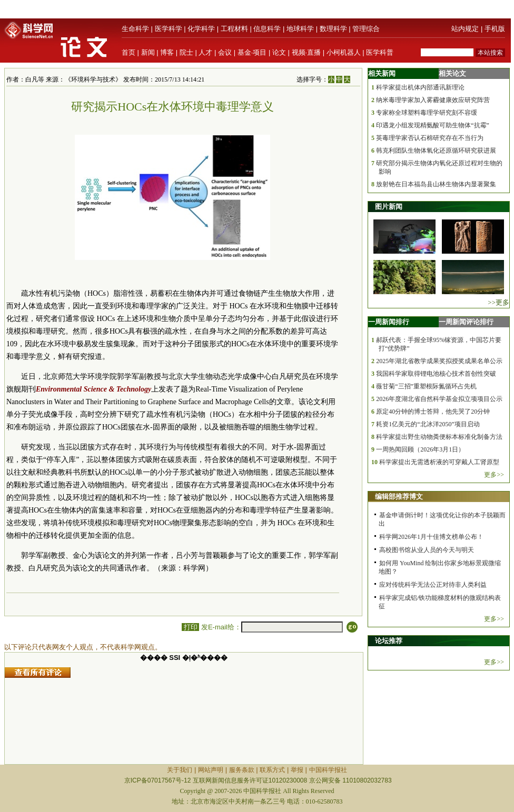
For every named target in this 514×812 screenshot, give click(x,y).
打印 (190, 627)
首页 (128, 52)
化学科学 (201, 29)
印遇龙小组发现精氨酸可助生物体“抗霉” (433, 125)
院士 (186, 52)
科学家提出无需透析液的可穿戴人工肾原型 (439, 462)
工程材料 (234, 29)
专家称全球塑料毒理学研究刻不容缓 (427, 113)
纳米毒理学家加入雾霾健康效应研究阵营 (433, 100)
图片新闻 (389, 207)
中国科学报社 (328, 770)
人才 (205, 52)
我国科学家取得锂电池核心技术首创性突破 (436, 374)
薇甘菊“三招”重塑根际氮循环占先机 (426, 386)
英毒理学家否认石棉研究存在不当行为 (430, 138)
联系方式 (272, 770)
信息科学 (267, 29)
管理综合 (366, 29)
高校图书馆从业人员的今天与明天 (427, 550)
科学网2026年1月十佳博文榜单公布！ (431, 537)
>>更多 (498, 302)
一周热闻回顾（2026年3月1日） (420, 449)
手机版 (495, 29)
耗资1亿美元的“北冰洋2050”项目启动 (428, 424)
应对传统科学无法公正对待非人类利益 (433, 585)
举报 (297, 770)
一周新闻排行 (389, 322)
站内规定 (465, 29)
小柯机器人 (344, 52)
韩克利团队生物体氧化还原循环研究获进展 (436, 151)
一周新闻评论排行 (466, 322)
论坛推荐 (389, 641)
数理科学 (333, 29)
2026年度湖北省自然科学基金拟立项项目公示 (439, 399)
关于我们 (180, 770)
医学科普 (380, 52)
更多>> (494, 475)
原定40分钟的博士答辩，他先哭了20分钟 (433, 412)
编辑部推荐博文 (399, 497)
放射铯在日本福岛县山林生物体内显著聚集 (436, 184)
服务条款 (242, 770)
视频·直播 (307, 52)
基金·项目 (252, 52)
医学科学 (169, 29)
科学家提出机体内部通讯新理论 (420, 87)
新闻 (148, 52)
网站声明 (211, 770)
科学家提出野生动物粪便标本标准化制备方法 (439, 437)
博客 (167, 52)
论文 (279, 52)
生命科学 (135, 29)
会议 (225, 52)
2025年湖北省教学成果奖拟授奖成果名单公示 (439, 361)
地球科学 (300, 29)
